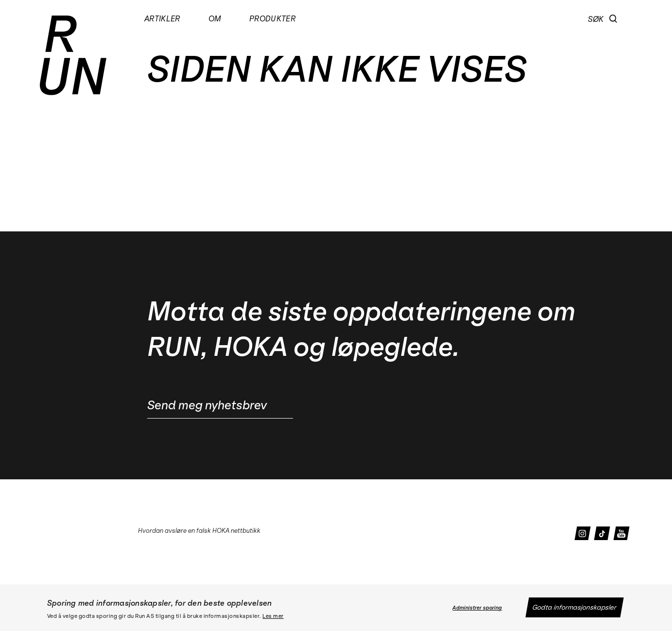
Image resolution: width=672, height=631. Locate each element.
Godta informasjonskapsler (574, 607)
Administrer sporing (477, 608)
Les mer (273, 616)
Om (215, 19)
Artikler (162, 19)
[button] (613, 19)
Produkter (273, 19)
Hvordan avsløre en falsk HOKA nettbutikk (199, 531)
